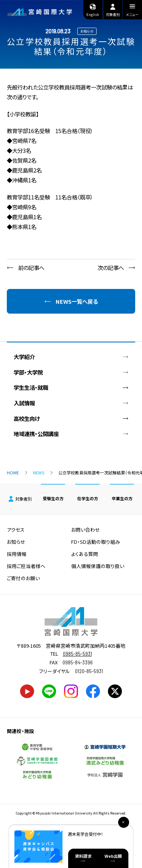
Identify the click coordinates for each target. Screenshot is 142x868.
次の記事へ (111, 268)
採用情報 (17, 554)
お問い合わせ (86, 530)
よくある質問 (85, 554)
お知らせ (16, 542)
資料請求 (83, 856)
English (93, 10)
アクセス (16, 530)
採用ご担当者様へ (26, 566)
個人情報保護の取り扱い (98, 566)
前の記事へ (31, 268)
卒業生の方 (122, 498)
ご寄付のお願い (23, 578)
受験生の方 (53, 498)
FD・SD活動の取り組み (96, 542)
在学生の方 (88, 498)
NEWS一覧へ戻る (77, 301)
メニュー (132, 11)
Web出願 (113, 856)
